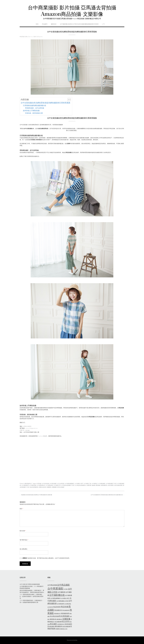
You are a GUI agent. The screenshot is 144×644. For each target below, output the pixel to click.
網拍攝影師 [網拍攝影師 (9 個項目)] (58, 626)
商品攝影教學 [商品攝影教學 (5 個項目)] (66, 610)
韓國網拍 (49, 487)
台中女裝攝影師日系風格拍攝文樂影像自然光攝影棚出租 (107, 495)
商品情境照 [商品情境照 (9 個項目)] (57, 607)
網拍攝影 (98, 485)
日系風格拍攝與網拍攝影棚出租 (35, 105)
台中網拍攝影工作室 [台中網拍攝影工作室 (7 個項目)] (62, 601)
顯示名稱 (23, 531)
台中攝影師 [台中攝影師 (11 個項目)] (61, 592)
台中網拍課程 (49, 485)
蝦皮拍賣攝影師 (34, 487)
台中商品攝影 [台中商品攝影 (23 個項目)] (63, 585)
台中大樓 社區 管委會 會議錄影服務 (30, 584)
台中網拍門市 (57, 485)
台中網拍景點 (33, 485)
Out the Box (74, 640)
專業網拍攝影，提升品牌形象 (35, 108)
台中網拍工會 (87, 484)
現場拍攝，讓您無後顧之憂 (34, 113)
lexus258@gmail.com (32, 428)
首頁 (37, 24)
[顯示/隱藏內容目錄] (68, 100)
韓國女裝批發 (42, 487)
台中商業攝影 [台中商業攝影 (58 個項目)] (55, 588)
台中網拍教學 (25, 485)
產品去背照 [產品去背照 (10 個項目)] (65, 622)
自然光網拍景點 (118, 485)
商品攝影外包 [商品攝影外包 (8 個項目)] (58, 610)
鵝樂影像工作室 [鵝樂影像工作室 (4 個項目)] (64, 629)
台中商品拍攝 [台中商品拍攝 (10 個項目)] (52, 585)
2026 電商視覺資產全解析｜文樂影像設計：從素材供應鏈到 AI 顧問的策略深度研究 (31, 596)
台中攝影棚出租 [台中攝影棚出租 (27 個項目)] (57, 595)
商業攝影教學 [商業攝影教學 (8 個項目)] (65, 613)
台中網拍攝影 (102, 484)
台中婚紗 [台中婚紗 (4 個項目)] (66, 589)
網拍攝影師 (104, 485)
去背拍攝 (39, 484)
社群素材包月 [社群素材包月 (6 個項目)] (61, 624)
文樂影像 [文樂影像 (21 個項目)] (66, 619)
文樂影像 (89, 485)
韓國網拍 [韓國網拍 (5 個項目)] (58, 629)
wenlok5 (39, 37)
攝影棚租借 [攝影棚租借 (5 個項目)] (59, 619)
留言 (21, 509)
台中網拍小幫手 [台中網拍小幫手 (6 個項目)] (65, 598)
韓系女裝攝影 (61, 487)
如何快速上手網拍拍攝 (31, 110)
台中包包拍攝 (45, 484)
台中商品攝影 (53, 484)
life (103, 24)
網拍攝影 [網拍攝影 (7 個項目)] (52, 626)
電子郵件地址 (24, 540)
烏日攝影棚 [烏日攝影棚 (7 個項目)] (58, 622)
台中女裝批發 (61, 484)
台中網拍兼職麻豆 (70, 484)
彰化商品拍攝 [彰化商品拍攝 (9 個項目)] (54, 616)
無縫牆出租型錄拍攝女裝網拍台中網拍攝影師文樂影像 (36, 495)
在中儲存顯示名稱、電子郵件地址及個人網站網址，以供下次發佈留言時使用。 (46, 558)
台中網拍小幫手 (79, 484)
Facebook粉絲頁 (43, 436)
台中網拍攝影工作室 (111, 484)
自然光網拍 (110, 485)
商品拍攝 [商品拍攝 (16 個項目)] (65, 607)
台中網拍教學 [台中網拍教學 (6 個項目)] (61, 604)
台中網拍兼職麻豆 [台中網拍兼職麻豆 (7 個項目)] (56, 598)
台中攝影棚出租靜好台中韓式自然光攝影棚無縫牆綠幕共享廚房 (79, 24)
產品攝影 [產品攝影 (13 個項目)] (53, 624)
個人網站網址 (24, 549)
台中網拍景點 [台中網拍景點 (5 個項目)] (68, 604)
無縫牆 (93, 485)
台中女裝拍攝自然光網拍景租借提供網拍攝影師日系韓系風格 (45, 103)
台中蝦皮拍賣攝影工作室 (68, 485)
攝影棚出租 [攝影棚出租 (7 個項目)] (53, 619)
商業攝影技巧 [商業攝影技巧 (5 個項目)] (57, 613)
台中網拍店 (94, 484)
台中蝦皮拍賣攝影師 (80, 485)
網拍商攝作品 (28, 484)
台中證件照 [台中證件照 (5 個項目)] (50, 607)
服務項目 (54, 24)
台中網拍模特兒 (41, 485)
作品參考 (45, 24)
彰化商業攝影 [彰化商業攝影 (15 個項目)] (64, 616)
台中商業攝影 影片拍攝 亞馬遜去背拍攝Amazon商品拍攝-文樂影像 (72, 11)
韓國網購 (54, 487)
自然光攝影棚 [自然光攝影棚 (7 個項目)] (66, 626)
